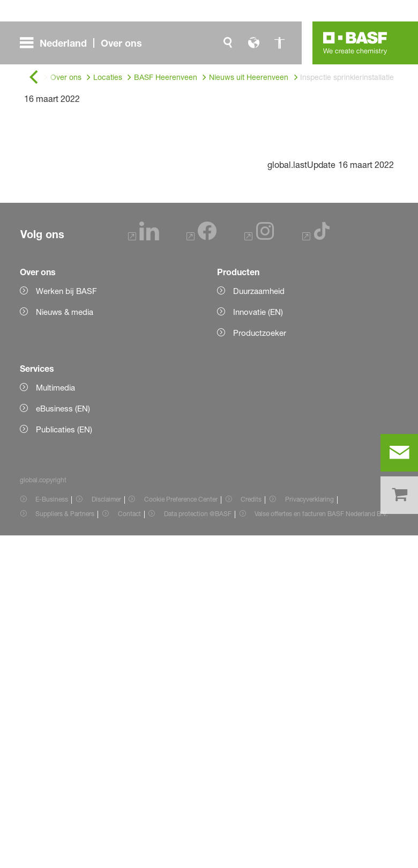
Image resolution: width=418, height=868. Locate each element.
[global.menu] (85, 43)
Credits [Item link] (251, 832)
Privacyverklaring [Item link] (309, 832)
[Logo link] (355, 43)
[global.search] (228, 43)
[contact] (399, 453)
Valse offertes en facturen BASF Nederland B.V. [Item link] (322, 846)
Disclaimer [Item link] (106, 832)
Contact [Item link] (129, 846)
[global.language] (253, 43)
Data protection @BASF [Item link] (198, 846)
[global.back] (34, 78)
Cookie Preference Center (181, 832)
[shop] (399, 495)
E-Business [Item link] (52, 832)
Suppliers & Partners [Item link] (65, 846)
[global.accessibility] (279, 43)
